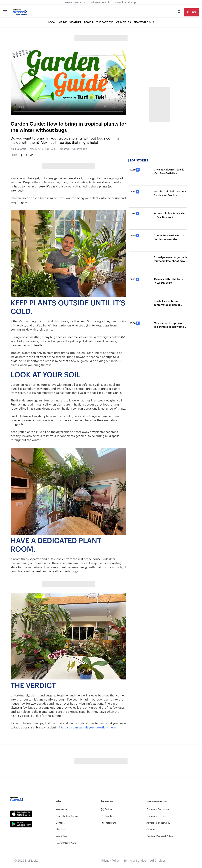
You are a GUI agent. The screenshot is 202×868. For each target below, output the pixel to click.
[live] (192, 12)
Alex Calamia (18, 149)
